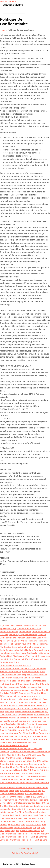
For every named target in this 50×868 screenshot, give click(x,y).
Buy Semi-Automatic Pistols (13, 687)
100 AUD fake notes (21, 773)
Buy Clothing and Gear (26, 736)
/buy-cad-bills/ (14, 755)
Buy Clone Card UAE (31, 755)
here (23, 647)
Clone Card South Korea (11, 678)
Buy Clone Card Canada (27, 767)
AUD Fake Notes (23, 818)
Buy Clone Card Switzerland (13, 840)
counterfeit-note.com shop (13, 681)
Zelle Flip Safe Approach (32, 650)
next (44, 825)
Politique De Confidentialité (25, 853)
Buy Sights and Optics (10, 721)
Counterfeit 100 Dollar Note (18, 724)
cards (22, 783)
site (21, 761)
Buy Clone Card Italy (29, 733)
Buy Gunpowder (40, 724)
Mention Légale (25, 849)
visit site (42, 635)
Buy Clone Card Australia (30, 727)
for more (4, 718)
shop (14, 675)
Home (3, 30)
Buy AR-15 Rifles (29, 702)
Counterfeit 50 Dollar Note (13, 730)
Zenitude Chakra (13, 5)
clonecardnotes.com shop (22, 690)
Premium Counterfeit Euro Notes (32, 638)
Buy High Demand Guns (26, 742)
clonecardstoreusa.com (38, 809)
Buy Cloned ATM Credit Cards (34, 699)
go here (27, 834)
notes (12, 791)
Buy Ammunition (26, 715)
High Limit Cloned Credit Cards (15, 684)
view (29, 803)
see (39, 828)
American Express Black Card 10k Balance (29, 718)
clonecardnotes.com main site (14, 706)
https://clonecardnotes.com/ (13, 749)
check (35, 815)
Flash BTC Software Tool (19, 656)
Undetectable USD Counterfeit (14, 779)
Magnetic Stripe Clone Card (21, 709)
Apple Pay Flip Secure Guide (13, 641)
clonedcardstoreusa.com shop (29, 712)
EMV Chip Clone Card (10, 702)
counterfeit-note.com (37, 675)
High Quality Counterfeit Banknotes (17, 625)
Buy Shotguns (42, 709)
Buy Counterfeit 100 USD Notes (24, 659)
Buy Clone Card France (26, 739)
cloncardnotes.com (9, 632)
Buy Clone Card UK (17, 809)
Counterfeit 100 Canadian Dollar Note (28, 752)
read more (5, 733)
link (17, 831)
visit (38, 831)
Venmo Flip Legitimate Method (23, 635)
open (34, 818)
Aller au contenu (8, 1)
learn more (10, 653)
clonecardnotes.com (36, 681)
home (26, 678)
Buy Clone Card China (33, 761)
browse (4, 825)
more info (35, 656)
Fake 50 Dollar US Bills (11, 672)
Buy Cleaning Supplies (36, 730)
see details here (37, 806)
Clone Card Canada (39, 684)
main (13, 770)
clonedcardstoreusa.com (29, 629)
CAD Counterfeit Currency (33, 821)
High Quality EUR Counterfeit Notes (32, 770)
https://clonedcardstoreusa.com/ (16, 666)
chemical (21, 797)
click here (32, 641)
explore (11, 812)
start (42, 818)
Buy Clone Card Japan (30, 791)
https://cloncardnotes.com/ (13, 669)
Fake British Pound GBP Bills (23, 644)
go (1, 809)
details (29, 797)
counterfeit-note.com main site (21, 696)
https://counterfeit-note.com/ (14, 746)
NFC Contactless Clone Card (28, 693)
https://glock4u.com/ (36, 669)
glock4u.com (25, 632)
